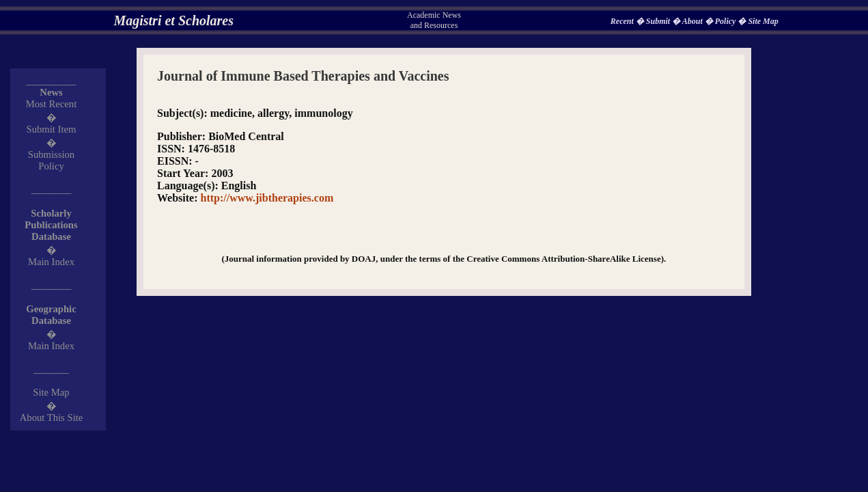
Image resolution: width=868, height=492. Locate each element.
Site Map (763, 21)
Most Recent (52, 104)
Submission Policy (51, 160)
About (694, 21)
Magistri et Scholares (173, 20)
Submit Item (52, 129)
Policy (727, 21)
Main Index (51, 262)
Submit (659, 21)
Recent (623, 21)
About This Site (52, 418)
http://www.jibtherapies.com (267, 198)
